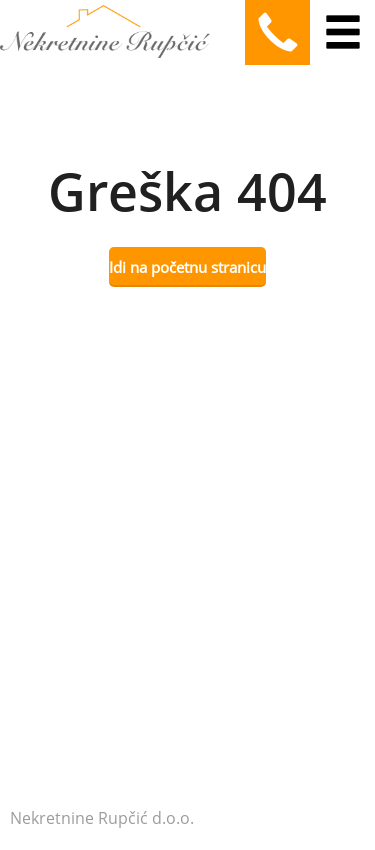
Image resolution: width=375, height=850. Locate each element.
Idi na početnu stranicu (187, 267)
